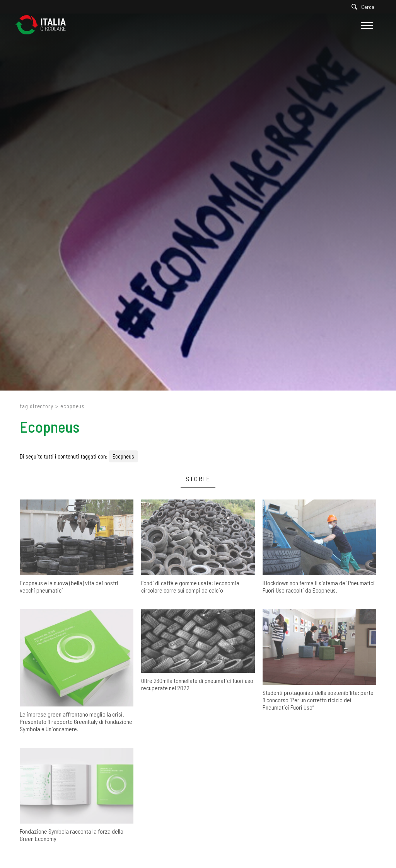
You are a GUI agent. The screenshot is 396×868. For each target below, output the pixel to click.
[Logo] (44, 25)
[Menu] (366, 25)
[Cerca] (365, 7)
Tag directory (37, 406)
